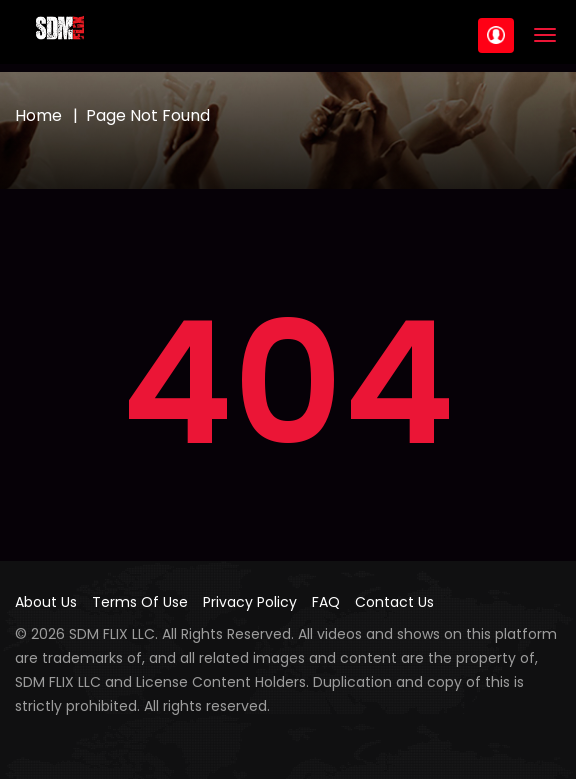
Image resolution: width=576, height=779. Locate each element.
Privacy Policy (250, 602)
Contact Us (394, 602)
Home (38, 115)
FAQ (326, 602)
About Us (46, 602)
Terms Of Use (140, 602)
